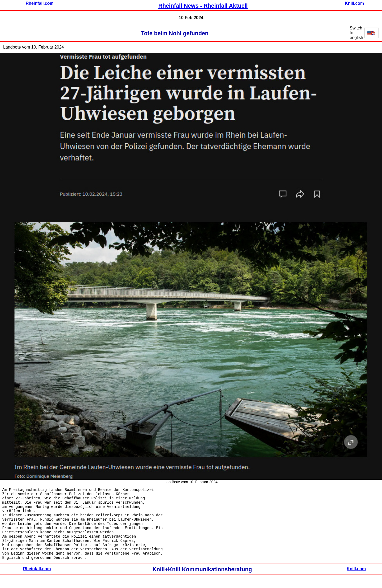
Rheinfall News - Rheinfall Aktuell (203, 6)
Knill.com (354, 3)
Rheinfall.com (40, 3)
